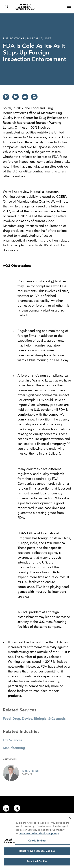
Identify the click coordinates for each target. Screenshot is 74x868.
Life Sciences (12, 740)
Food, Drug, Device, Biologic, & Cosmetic (34, 719)
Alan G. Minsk (31, 771)
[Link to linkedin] (6, 808)
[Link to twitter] (17, 808)
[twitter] (6, 97)
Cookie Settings (37, 842)
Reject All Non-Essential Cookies (37, 852)
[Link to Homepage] (38, 7)
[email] (25, 97)
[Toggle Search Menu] (6, 6)
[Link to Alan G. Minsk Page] (11, 773)
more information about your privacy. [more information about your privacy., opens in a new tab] (39, 835)
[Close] (70, 819)
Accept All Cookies (37, 863)
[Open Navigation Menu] (69, 6)
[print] (34, 97)
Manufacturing (14, 748)
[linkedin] (16, 97)
